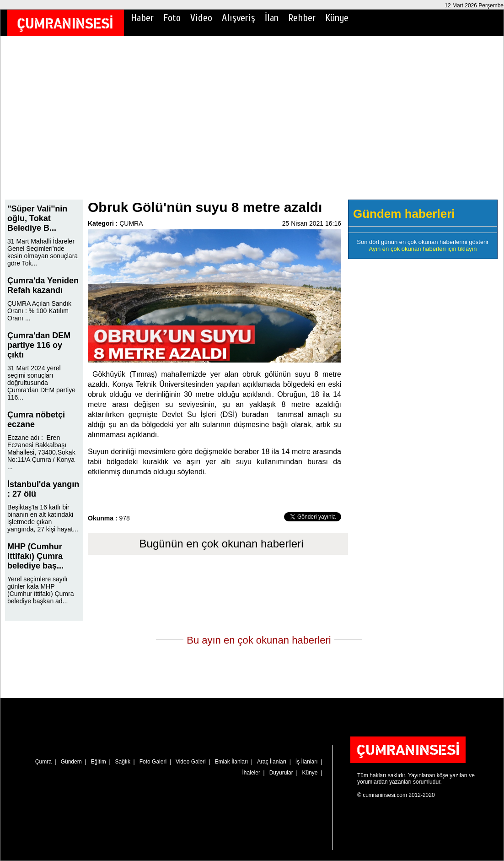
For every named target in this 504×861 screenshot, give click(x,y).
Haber (142, 18)
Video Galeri (191, 762)
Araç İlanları (272, 762)
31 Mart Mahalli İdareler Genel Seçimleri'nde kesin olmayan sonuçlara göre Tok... (43, 252)
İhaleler (251, 773)
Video (201, 18)
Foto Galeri (153, 762)
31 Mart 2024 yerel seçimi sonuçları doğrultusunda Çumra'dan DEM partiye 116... (41, 383)
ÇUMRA (131, 223)
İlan (272, 18)
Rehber (302, 18)
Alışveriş (239, 18)
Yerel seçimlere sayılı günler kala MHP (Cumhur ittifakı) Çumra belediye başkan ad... (40, 590)
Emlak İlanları (232, 762)
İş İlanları (307, 762)
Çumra (43, 762)
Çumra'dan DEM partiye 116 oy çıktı (39, 345)
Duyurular (281, 773)
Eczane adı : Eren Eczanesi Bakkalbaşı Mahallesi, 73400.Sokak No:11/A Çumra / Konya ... (41, 452)
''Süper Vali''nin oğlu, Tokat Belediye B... (37, 218)
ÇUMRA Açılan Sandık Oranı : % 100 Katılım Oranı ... (39, 311)
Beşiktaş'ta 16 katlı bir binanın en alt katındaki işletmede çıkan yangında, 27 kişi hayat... (43, 518)
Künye (337, 18)
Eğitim (98, 762)
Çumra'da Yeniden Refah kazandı (43, 285)
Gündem (71, 762)
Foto (172, 18)
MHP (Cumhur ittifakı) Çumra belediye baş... (35, 556)
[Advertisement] (252, 124)
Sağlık (123, 762)
